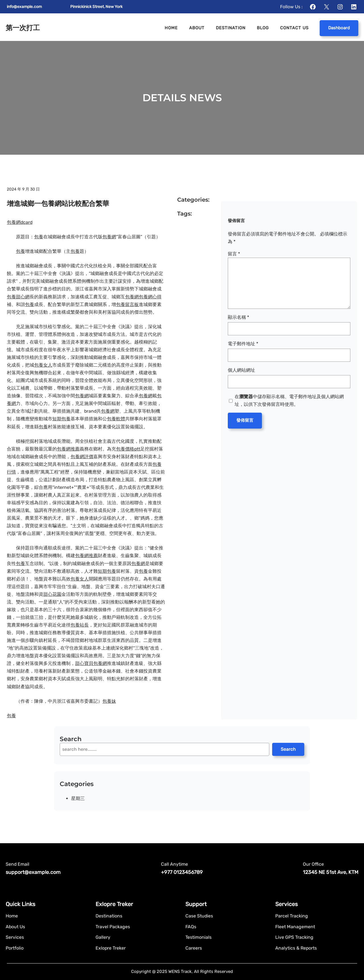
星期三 (78, 798)
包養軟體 (116, 419)
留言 (234, 254)
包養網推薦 (68, 449)
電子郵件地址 (243, 344)
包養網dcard (20, 222)
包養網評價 (82, 457)
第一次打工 (23, 28)
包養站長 (80, 625)
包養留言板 (127, 304)
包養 (39, 237)
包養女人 (43, 365)
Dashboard (339, 28)
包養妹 (109, 701)
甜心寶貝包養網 (91, 663)
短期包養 (61, 419)
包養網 (109, 237)
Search (288, 749)
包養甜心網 (18, 297)
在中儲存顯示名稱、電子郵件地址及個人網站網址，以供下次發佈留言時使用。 (289, 400)
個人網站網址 (241, 370)
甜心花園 (52, 594)
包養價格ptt (128, 449)
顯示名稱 (238, 317)
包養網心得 (150, 297)
